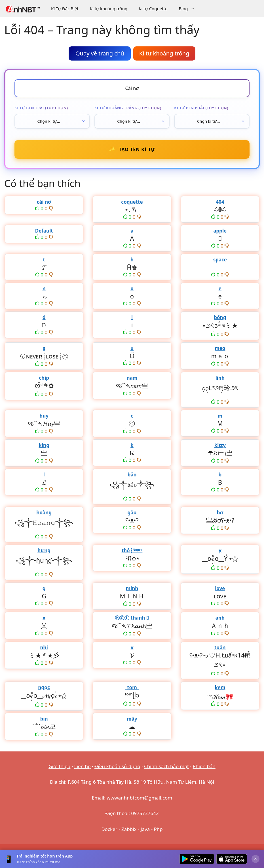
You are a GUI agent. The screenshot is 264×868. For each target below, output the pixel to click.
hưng (44, 550)
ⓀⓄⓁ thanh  (132, 618)
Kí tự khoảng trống (109, 8)
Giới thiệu (59, 766)
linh (220, 378)
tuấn (220, 647)
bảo (132, 475)
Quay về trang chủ (100, 53)
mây (132, 719)
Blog (190, 8)
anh (220, 618)
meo (220, 348)
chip (44, 378)
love (220, 588)
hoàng (44, 513)
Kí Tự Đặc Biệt (65, 8)
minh (132, 588)
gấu (132, 513)
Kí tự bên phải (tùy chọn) (201, 108)
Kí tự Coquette (153, 8)
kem (220, 687)
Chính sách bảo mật (166, 766)
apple (220, 231)
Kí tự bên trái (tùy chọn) (41, 108)
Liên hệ (83, 766)
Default (44, 231)
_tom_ (132, 687)
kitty (220, 445)
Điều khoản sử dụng (117, 766)
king (44, 445)
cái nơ (44, 202)
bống (220, 317)
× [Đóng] (255, 859)
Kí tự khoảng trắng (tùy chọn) (128, 108)
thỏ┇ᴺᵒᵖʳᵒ (132, 550)
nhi (44, 647)
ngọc (44, 687)
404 (220, 202)
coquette (132, 202)
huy (44, 416)
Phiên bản (204, 766)
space (220, 260)
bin (44, 719)
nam (132, 378)
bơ (220, 513)
